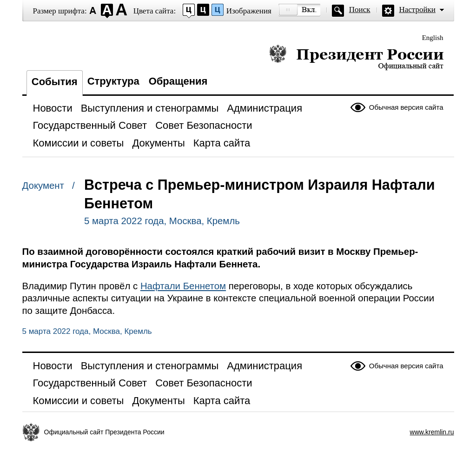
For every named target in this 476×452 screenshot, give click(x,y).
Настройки (417, 10)
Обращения (178, 81)
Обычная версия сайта (406, 107)
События (55, 82)
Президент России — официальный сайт (356, 57)
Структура (113, 81)
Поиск (360, 10)
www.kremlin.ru (432, 432)
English (433, 38)
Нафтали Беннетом (183, 286)
